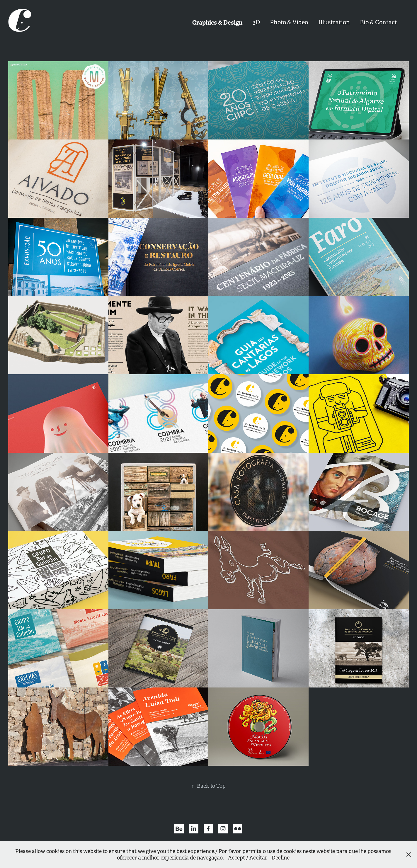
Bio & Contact (378, 22)
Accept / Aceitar (248, 858)
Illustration (334, 22)
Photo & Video (289, 22)
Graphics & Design (217, 23)
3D (256, 22)
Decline (280, 858)
